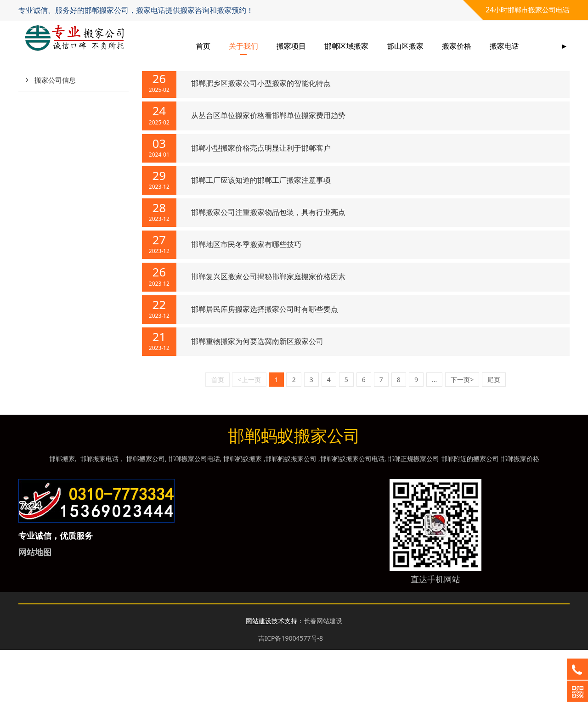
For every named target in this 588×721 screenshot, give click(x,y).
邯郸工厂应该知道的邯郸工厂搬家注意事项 (261, 251)
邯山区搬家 (405, 46)
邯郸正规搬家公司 (413, 530)
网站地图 (35, 623)
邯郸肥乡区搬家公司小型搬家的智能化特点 (261, 154)
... (434, 451)
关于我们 (243, 46)
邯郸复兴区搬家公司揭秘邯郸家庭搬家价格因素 (268, 348)
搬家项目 (291, 46)
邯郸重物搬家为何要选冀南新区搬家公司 (257, 412)
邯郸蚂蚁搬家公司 (291, 530)
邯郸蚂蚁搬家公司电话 (352, 530)
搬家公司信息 (55, 151)
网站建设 (259, 692)
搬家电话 (504, 46)
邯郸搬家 (62, 530)
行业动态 (48, 129)
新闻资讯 (210, 94)
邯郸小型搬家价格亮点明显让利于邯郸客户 (261, 219)
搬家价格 (457, 46)
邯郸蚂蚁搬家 (243, 530)
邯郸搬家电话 (99, 530)
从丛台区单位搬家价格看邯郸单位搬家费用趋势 (268, 186)
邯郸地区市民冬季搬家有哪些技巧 (246, 315)
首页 (203, 46)
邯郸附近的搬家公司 (470, 530)
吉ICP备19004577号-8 (291, 709)
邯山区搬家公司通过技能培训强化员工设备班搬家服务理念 (287, 122)
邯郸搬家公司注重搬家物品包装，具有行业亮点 (268, 283)
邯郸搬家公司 (146, 530)
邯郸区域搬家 (346, 46)
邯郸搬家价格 (520, 530)
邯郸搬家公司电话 (194, 530)
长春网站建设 (323, 692)
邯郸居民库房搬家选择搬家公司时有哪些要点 (265, 380)
